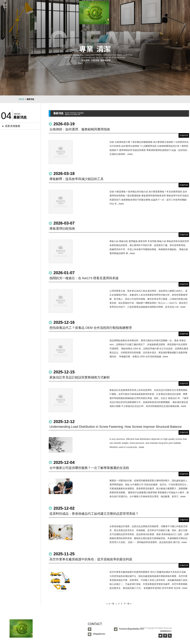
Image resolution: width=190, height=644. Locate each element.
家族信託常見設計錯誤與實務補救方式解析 (80, 377)
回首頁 (21, 99)
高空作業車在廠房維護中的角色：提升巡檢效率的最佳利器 (91, 559)
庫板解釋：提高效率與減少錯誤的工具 (77, 179)
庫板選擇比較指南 (62, 229)
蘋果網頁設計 (166, 631)
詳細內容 (184, 135)
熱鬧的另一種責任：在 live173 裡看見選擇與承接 (84, 278)
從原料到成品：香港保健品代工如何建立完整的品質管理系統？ (94, 514)
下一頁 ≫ (128, 604)
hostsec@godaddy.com (131, 629)
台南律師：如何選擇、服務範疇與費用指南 (80, 129)
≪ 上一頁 (110, 604)
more (130, 154)
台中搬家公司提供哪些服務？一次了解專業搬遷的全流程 (89, 468)
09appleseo (99, 634)
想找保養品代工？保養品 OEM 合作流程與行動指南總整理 (91, 328)
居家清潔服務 (13, 126)
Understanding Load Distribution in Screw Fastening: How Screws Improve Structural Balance (116, 427)
